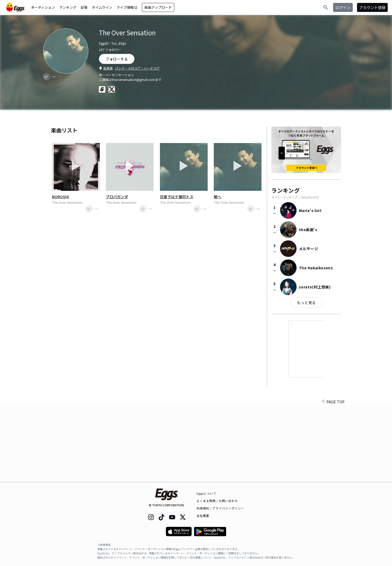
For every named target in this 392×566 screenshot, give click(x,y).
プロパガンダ (117, 197)
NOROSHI (60, 197)
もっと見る (306, 303)
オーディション (43, 7)
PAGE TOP (333, 479)
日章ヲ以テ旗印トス (177, 197)
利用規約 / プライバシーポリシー (221, 508)
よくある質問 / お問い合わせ (217, 501)
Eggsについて (207, 493)
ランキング (68, 7)
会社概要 (203, 516)
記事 (84, 7)
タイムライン (102, 7)
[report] (54, 77)
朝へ (217, 197)
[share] (46, 77)
